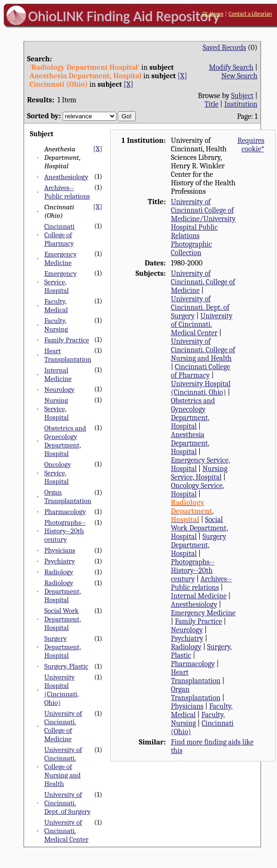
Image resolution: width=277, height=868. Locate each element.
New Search (240, 76)
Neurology (59, 389)
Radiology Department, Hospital (63, 591)
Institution (241, 104)
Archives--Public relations (67, 192)
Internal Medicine (58, 374)
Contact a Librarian (250, 14)
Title (212, 104)
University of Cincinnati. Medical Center (66, 831)
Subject (242, 96)
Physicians (60, 550)
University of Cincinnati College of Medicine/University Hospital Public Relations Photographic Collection (203, 227)
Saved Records (224, 48)
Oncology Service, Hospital (58, 473)
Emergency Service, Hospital (61, 282)
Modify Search (231, 67)
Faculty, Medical (56, 306)
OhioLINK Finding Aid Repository (124, 16)
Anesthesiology (66, 177)
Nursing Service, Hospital (57, 409)
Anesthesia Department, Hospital (190, 443)
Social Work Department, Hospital (63, 619)
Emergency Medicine (61, 258)
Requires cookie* (251, 145)
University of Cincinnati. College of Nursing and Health (63, 767)
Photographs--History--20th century (65, 531)
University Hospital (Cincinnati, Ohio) (61, 690)
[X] (182, 76)
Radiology (59, 572)
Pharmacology (65, 512)
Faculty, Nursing (56, 325)
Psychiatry (60, 561)
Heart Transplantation (68, 355)
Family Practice (67, 340)
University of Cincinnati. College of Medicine (63, 726)
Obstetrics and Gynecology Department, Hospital (65, 441)
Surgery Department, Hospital (63, 647)
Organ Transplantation (68, 496)
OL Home (213, 14)
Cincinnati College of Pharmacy (59, 235)
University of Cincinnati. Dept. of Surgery (68, 803)
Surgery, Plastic (66, 666)
